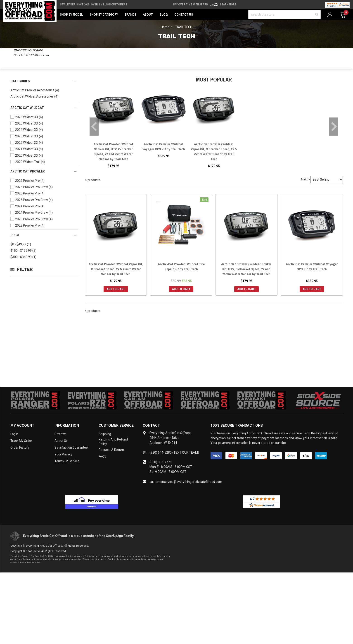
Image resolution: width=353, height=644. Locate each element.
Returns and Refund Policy (113, 442)
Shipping (105, 434)
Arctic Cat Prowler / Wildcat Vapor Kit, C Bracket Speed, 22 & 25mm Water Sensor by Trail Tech (214, 152)
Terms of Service (67, 461)
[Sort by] (327, 180)
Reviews (60, 434)
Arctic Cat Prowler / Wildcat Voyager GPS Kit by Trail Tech (164, 147)
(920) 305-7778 (161, 462)
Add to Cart (116, 289)
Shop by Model (71, 14)
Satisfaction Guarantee (71, 448)
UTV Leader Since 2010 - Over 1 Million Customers (94, 5)
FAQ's (103, 457)
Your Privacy (63, 454)
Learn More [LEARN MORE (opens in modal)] (228, 5)
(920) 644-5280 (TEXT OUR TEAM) (174, 452)
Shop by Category (104, 14)
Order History (20, 448)
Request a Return (111, 450)
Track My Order (21, 441)
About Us (61, 441)
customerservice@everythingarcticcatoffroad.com (186, 482)
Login (14, 434)
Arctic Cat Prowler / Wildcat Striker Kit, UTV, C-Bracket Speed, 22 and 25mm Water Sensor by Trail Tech (113, 152)
